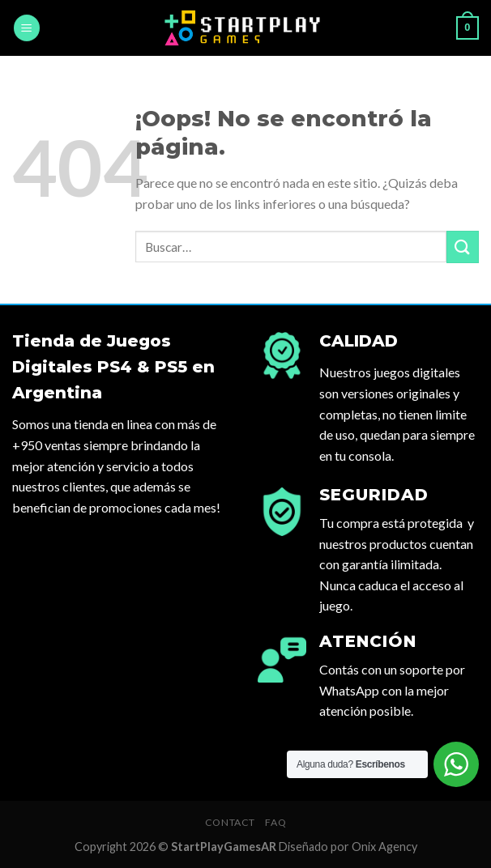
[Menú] (27, 28)
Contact (230, 822)
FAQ (275, 822)
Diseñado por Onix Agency (348, 847)
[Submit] (463, 247)
